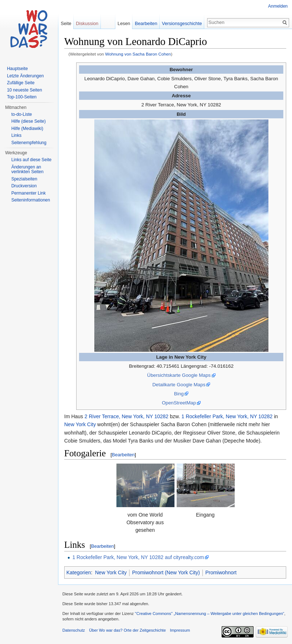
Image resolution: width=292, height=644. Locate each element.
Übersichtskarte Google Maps (179, 375)
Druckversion (24, 186)
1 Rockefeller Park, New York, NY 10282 (227, 416)
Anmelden (278, 6)
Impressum (180, 630)
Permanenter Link (28, 193)
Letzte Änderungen (25, 76)
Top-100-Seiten (22, 97)
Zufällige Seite (21, 83)
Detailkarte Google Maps (179, 385)
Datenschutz (74, 630)
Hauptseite (17, 69)
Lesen (124, 23)
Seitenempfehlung (29, 143)
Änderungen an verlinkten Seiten (27, 170)
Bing (179, 394)
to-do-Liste (22, 114)
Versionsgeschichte (182, 23)
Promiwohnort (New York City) (166, 572)
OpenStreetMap (179, 403)
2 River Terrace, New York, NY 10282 (126, 416)
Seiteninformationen (31, 200)
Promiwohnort (221, 572)
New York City (80, 424)
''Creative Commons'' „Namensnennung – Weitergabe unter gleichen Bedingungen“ (210, 614)
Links (16, 135)
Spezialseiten (24, 179)
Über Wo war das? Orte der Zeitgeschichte (127, 630)
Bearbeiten (123, 455)
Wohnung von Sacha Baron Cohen (138, 54)
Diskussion (87, 23)
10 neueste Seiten (24, 90)
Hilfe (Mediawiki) (27, 129)
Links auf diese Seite (31, 160)
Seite (66, 23)
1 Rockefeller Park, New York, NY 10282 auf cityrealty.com (138, 557)
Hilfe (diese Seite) (28, 121)
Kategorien (79, 572)
